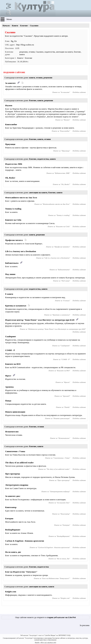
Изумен (9, 105)
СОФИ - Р (10, 350)
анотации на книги (64, 52)
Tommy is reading (13, 209)
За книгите (10, 83)
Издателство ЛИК (14, 164)
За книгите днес (13, 496)
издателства (50, 52)
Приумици (10, 144)
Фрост (8, 376)
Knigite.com (11, 592)
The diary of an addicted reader (19, 463)
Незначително (12, 432)
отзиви (32, 52)
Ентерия (9, 518)
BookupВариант (13, 530)
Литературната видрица (17, 485)
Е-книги (9, 294)
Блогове (24, 26)
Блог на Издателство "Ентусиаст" (21, 572)
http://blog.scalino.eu (25, 45)
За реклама (85, 625)
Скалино (40, 52)
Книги (15, 26)
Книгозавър (11, 507)
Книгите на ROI (13, 364)
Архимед (9, 387)
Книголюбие (11, 124)
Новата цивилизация (15, 412)
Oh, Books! (10, 178)
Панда (8, 401)
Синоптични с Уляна (15, 451)
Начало (6, 26)
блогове (77, 52)
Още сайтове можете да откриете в (45, 617)
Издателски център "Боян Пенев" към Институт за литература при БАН (40, 320)
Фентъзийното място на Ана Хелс (21, 198)
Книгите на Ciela (13, 220)
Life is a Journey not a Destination (21, 251)
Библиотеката (12, 263)
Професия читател (14, 240)
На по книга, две (13, 552)
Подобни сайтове (79, 92)
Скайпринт (11, 336)
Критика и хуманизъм (16, 306)
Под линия (10, 274)
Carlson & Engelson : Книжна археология (25, 541)
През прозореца (13, 474)
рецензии (24, 52)
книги (22, 54)
